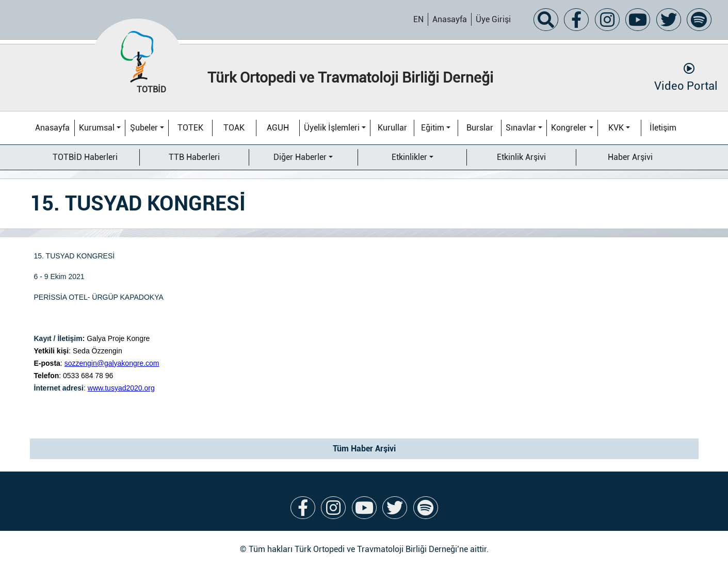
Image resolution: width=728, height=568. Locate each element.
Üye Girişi (493, 19)
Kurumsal (97, 128)
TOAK (234, 128)
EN (418, 19)
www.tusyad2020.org (121, 388)
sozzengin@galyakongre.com (112, 363)
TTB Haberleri (194, 157)
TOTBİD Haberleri (85, 157)
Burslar (480, 128)
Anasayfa (450, 19)
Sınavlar (521, 128)
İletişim (663, 128)
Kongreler (569, 128)
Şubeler (144, 128)
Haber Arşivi (630, 157)
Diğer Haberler (300, 157)
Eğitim (433, 128)
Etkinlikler (409, 157)
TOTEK (190, 128)
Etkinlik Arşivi (521, 157)
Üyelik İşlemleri (332, 128)
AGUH (278, 128)
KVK (616, 128)
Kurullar (392, 128)
